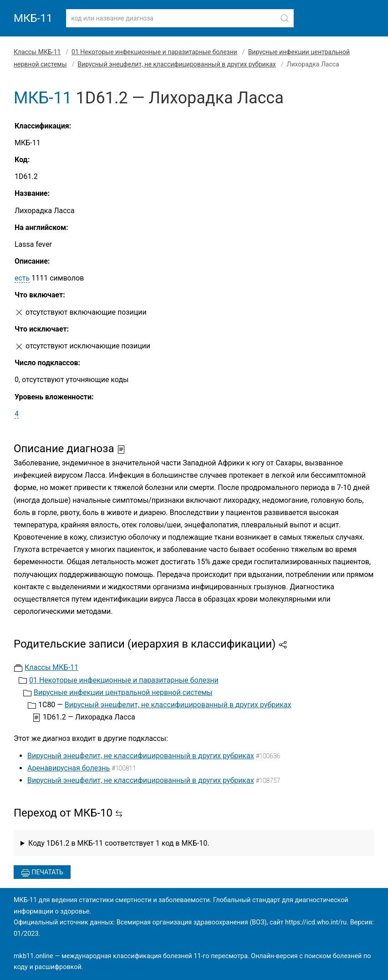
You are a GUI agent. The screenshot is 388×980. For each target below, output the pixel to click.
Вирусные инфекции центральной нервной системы (123, 692)
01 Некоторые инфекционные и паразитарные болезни (154, 52)
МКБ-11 (33, 18)
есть (22, 278)
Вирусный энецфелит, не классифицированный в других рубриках (176, 64)
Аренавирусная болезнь (69, 768)
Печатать (42, 873)
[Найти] (285, 18)
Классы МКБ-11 (37, 52)
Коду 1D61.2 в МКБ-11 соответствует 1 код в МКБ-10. (119, 843)
